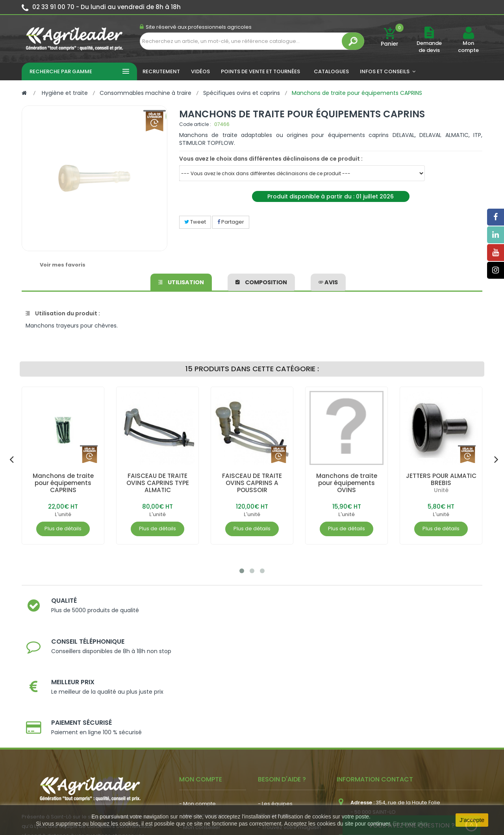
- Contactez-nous (281, 752)
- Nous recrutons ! (202, 760)
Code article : (195, 124)
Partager (231, 222)
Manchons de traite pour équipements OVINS (347, 483)
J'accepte (472, 820)
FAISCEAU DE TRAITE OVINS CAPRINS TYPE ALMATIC (157, 483)
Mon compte (468, 47)
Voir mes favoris (63, 265)
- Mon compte (197, 693)
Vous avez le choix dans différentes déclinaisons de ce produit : (271, 159)
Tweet (195, 222)
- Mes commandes (204, 704)
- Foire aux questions (284, 740)
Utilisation (181, 281)
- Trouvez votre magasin (289, 716)
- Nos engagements (284, 728)
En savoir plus (410, 824)
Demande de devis (429, 47)
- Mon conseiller (200, 716)
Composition (261, 281)
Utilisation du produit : (63, 313)
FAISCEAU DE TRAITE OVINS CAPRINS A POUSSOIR (252, 483)
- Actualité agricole (204, 748)
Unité (441, 490)
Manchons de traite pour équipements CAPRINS (63, 483)
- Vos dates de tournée (209, 728)
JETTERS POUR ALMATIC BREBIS (441, 479)
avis (328, 281)
